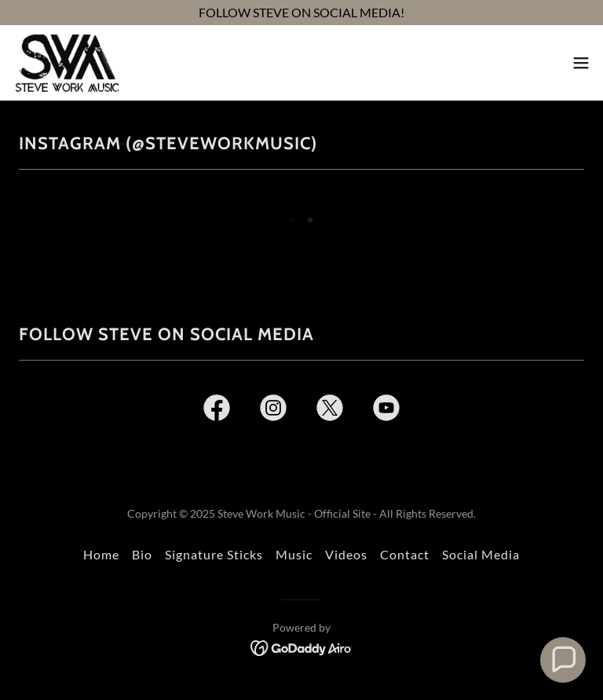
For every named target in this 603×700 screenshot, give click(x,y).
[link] (67, 63)
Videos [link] (346, 554)
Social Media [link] (481, 554)
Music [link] (294, 554)
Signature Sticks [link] (214, 554)
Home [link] (101, 554)
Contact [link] (405, 554)
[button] (581, 63)
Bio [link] (142, 554)
